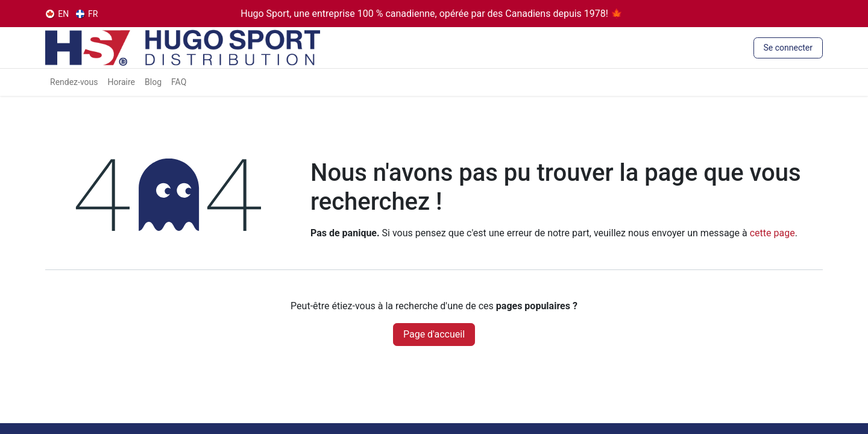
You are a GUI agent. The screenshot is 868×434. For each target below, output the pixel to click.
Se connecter (788, 48)
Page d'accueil (434, 334)
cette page (772, 233)
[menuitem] (57, 14)
